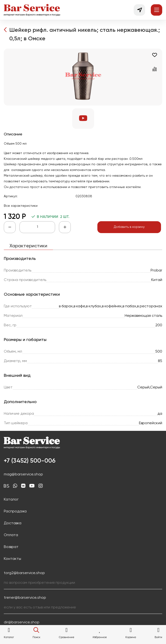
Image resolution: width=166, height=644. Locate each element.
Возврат (11, 547)
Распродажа (15, 511)
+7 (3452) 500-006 (30, 461)
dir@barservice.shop (22, 622)
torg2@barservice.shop (24, 573)
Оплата (11, 535)
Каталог (11, 500)
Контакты (12, 559)
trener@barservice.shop (25, 598)
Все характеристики (21, 206)
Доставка (13, 523)
